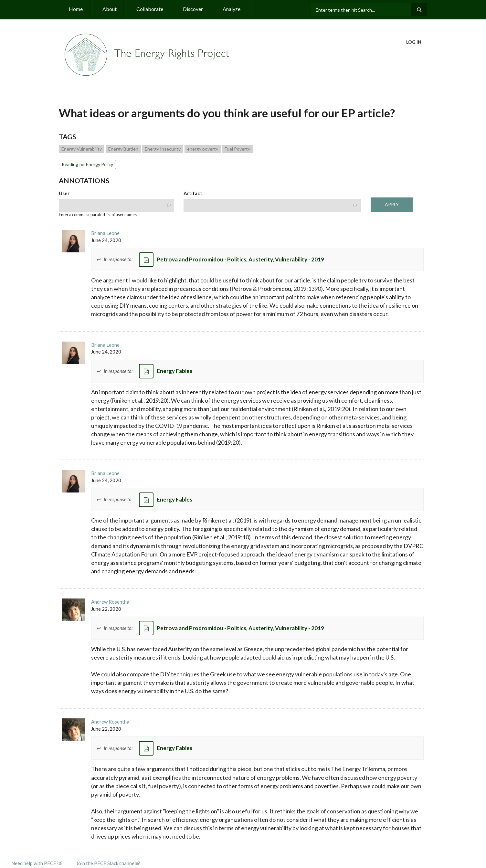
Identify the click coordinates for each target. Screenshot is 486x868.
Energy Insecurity (163, 149)
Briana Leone (105, 233)
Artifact (193, 193)
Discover (193, 9)
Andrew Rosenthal (111, 602)
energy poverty (203, 149)
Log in (414, 42)
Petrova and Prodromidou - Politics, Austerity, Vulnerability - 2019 (240, 259)
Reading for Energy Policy (87, 164)
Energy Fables (174, 371)
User (64, 193)
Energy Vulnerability (82, 149)
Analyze (232, 9)
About (110, 9)
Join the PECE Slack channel (108, 863)
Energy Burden (123, 149)
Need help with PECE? (37, 863)
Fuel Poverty (237, 149)
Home (76, 9)
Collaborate (150, 9)
